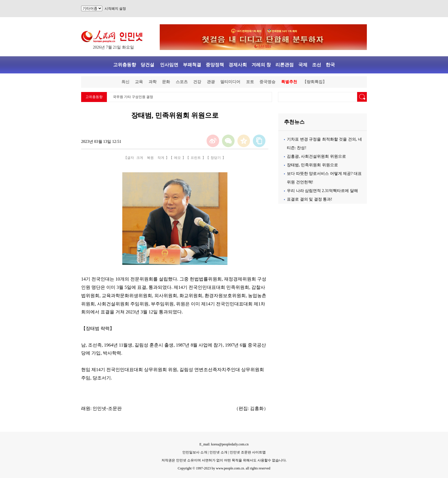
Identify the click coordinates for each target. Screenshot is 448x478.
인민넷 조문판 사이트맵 (248, 452)
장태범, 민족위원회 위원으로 (312, 165)
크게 (140, 158)
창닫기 (216, 158)
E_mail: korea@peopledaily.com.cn (224, 444)
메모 (177, 158)
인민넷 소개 (218, 452)
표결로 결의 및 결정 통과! (310, 199)
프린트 (196, 158)
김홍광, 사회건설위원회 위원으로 (316, 156)
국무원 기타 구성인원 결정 (133, 97)
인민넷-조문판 (107, 408)
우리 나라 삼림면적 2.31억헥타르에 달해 (322, 191)
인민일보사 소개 (195, 452)
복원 (150, 158)
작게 (161, 158)
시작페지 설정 (115, 9)
